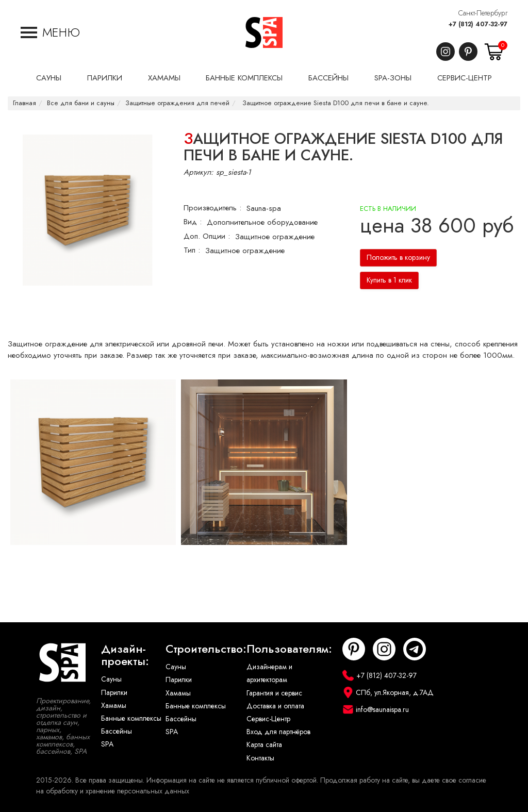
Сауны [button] (49, 78)
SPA (107, 744)
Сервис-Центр (268, 719)
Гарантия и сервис (274, 693)
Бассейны (117, 731)
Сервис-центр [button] (465, 78)
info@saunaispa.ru (382, 710)
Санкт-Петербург (483, 13)
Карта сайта (264, 745)
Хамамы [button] (164, 78)
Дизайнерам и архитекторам (269, 673)
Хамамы (114, 706)
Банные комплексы (131, 718)
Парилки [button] (105, 78)
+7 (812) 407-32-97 (478, 24)
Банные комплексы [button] (244, 78)
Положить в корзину (398, 258)
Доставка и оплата (275, 706)
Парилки (114, 693)
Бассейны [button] (328, 78)
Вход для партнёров (278, 732)
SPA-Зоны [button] (393, 78)
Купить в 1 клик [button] (389, 280)
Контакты (260, 758)
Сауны (111, 679)
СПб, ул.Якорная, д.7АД (395, 693)
